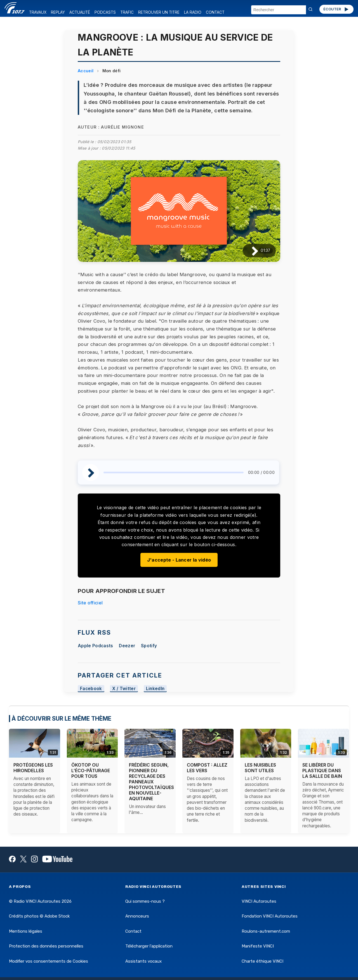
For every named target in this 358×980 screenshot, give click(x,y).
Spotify (149, 646)
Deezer (127, 646)
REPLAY (58, 12)
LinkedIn (155, 689)
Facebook (91, 689)
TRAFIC (127, 12)
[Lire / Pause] (250, 251)
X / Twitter (124, 689)
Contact (133, 931)
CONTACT (215, 12)
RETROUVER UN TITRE (159, 12)
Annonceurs (137, 916)
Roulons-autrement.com (266, 931)
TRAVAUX (38, 12)
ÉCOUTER (336, 9)
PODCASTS (105, 12)
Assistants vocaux (143, 961)
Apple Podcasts (95, 646)
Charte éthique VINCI (262, 961)
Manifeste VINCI (258, 946)
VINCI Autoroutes (259, 901)
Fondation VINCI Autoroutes (270, 916)
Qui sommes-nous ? (145, 901)
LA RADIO (193, 12)
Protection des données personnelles (46, 946)
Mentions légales (26, 931)
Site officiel (90, 603)
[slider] (174, 472)
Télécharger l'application (149, 946)
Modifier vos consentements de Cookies (49, 961)
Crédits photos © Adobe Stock (39, 916)
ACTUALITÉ (80, 12)
